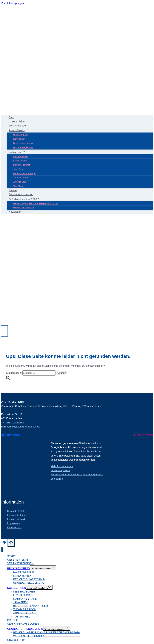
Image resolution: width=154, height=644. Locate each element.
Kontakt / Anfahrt (17, 511)
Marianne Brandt (22, 165)
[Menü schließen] (2, 550)
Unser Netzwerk (16, 519)
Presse (13, 190)
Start (11, 117)
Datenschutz (14, 528)
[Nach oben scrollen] (4, 543)
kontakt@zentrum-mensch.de (23, 427)
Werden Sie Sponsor (24, 208)
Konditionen (19, 139)
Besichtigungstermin (23, 143)
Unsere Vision (17, 122)
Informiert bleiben (17, 515)
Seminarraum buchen (21, 194)
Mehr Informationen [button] (62, 466)
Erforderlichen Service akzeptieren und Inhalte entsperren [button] (77, 477)
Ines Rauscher (21, 156)
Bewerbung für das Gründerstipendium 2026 (35, 203)
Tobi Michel (19, 186)
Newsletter (15, 212)
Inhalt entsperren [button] (60, 470)
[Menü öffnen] (4, 331)
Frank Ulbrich (20, 161)
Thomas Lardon (21, 178)
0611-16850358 (15, 423)
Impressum (14, 523)
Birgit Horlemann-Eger (24, 173)
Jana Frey (18, 169)
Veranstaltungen (18, 126)
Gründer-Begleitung (23, 147)
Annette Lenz (20, 182)
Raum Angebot (21, 135)
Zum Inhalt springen (12, 3)
